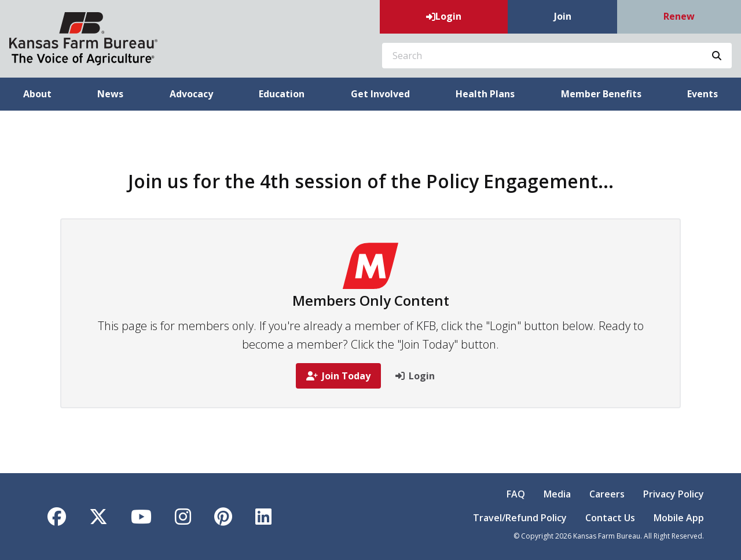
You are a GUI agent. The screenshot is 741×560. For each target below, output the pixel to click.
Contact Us (610, 518)
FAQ (516, 494)
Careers (607, 494)
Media (557, 494)
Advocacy (191, 94)
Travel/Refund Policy (520, 518)
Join (563, 16)
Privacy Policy (674, 494)
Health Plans (485, 94)
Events (703, 94)
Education (282, 94)
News (110, 94)
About (37, 94)
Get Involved (380, 94)
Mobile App (679, 518)
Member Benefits (601, 94)
